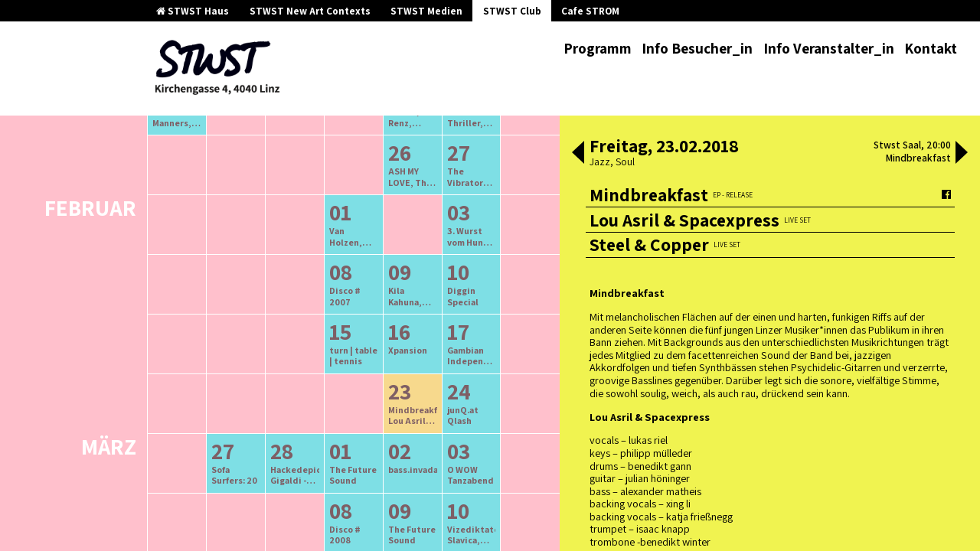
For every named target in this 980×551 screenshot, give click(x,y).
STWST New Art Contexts (310, 11)
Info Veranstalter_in (829, 48)
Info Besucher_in (697, 48)
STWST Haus (193, 11)
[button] (578, 154)
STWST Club (512, 11)
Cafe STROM (590, 11)
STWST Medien (426, 11)
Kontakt (931, 48)
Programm (598, 48)
